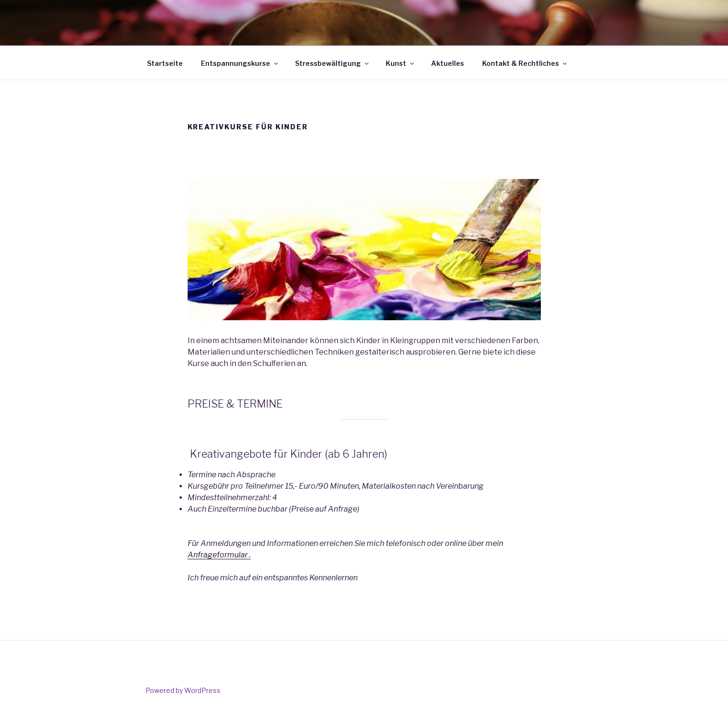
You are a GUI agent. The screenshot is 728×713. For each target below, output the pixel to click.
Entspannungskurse (240, 63)
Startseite (165, 63)
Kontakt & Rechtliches (525, 63)
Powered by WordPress (183, 690)
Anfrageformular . (219, 555)
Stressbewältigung (332, 63)
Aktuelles (448, 63)
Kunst (401, 63)
